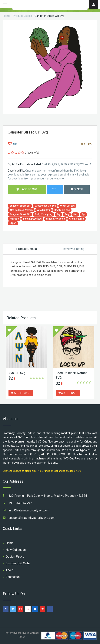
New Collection (16, 550)
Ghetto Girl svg (62, 210)
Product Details (22, 16)
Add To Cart (27, 189)
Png (67, 214)
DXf (75, 214)
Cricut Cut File (77, 219)
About (10, 570)
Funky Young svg (43, 214)
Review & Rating (74, 249)
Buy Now (77, 189)
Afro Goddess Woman (21, 210)
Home (7, 16)
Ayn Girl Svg (17, 373)
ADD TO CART (21, 393)
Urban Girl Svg (67, 206)
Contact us (13, 577)
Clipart (13, 223)
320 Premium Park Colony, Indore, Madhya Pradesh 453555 (48, 496)
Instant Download (32, 219)
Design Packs (15, 557)
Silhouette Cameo (55, 219)
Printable (14, 219)
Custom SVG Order (18, 563)
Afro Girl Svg (43, 210)
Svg (58, 214)
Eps (84, 214)
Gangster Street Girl (20, 206)
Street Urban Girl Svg (45, 206)
